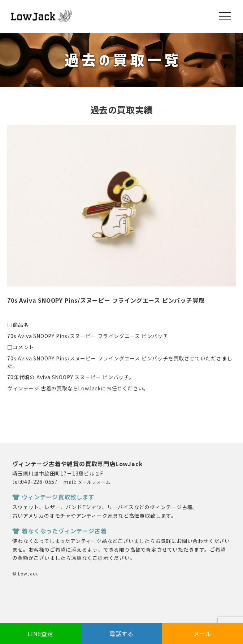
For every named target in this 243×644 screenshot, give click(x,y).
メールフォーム (94, 482)
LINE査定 (40, 634)
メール (203, 634)
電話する (121, 634)
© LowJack (25, 573)
